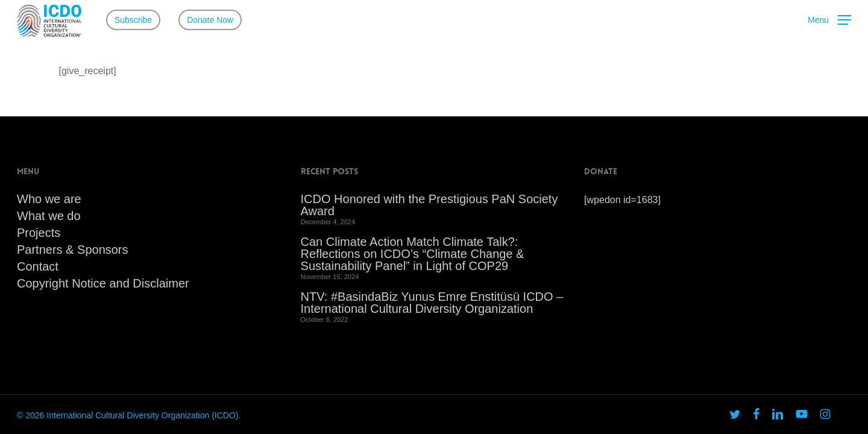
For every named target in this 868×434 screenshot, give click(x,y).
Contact (38, 266)
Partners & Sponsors (73, 250)
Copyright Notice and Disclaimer (103, 283)
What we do (49, 216)
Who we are (49, 199)
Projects (39, 233)
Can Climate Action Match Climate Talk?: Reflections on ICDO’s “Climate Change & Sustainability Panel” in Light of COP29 (413, 254)
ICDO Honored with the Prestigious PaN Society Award (429, 205)
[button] (829, 20)
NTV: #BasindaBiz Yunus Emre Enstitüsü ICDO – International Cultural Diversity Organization (432, 303)
